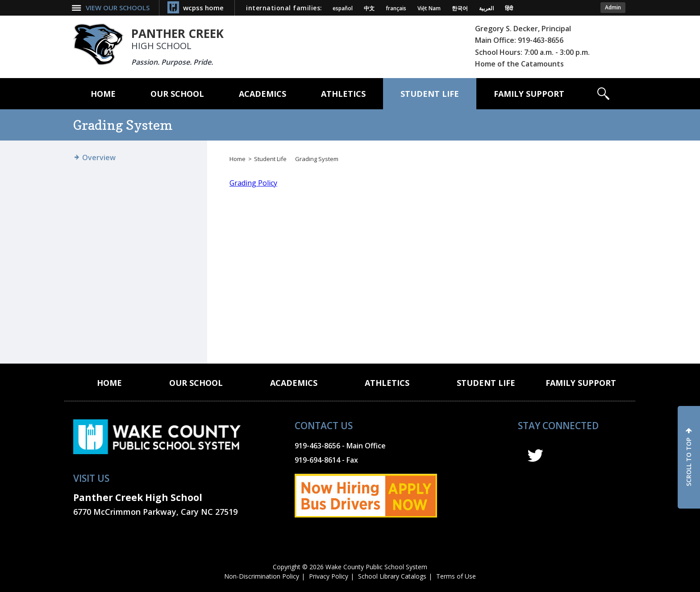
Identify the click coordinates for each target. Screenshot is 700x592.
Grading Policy (253, 183)
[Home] (103, 94)
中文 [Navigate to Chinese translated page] (369, 8)
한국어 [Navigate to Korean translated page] (460, 8)
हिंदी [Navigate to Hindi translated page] (509, 8)
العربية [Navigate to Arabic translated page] (486, 8)
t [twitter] (535, 456)
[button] (603, 94)
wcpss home (203, 8)
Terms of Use (456, 576)
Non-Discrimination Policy (262, 576)
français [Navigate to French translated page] (396, 8)
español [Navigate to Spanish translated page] (343, 8)
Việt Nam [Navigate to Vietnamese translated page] (429, 8)
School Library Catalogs (392, 576)
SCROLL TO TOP (689, 462)
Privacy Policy (329, 576)
